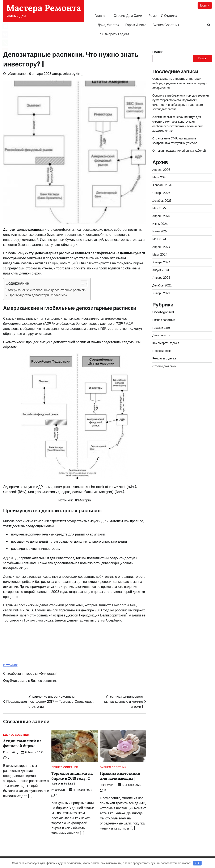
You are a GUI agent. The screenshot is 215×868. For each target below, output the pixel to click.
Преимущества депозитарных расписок (38, 295)
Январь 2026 (161, 190)
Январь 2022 (161, 288)
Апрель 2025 (161, 213)
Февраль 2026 (162, 182)
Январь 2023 (161, 273)
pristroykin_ (73, 74)
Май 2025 (159, 205)
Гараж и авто (136, 25)
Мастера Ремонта (44, 8)
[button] (82, 284)
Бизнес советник (166, 25)
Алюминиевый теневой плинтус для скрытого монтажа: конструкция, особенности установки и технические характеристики (178, 123)
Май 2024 (159, 235)
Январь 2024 (162, 258)
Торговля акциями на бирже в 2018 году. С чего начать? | (72, 778)
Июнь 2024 (160, 228)
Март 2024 (160, 250)
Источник (10, 665)
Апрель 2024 (161, 243)
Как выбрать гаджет (113, 34)
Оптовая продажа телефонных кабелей (179, 148)
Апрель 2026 (161, 167)
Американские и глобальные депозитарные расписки (47, 290)
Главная (101, 16)
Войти (205, 5)
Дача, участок (108, 25)
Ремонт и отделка (163, 16)
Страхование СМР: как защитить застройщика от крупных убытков (175, 139)
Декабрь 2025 (162, 197)
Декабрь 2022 (162, 280)
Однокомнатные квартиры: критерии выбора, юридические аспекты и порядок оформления (180, 83)
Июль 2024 (160, 220)
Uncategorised (163, 307)
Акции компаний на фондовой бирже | (22, 743)
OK (197, 863)
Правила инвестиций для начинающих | (120, 776)
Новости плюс (162, 345)
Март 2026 (160, 175)
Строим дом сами (128, 16)
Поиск (157, 52)
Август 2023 (161, 265)
